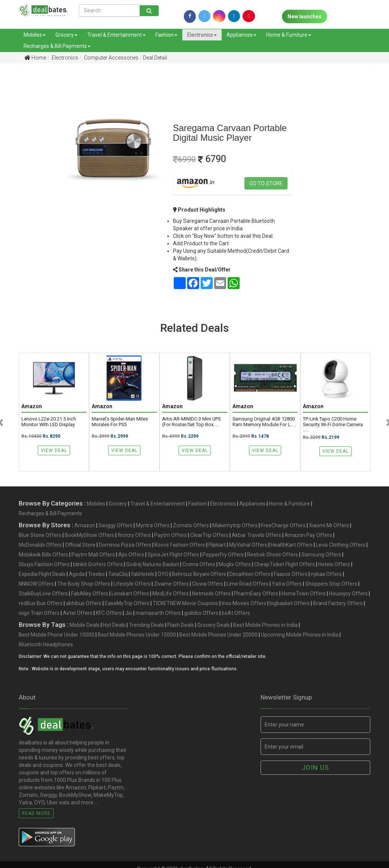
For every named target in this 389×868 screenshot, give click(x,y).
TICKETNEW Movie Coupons (186, 603)
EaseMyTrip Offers (127, 603)
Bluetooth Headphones (46, 644)
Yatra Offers (287, 584)
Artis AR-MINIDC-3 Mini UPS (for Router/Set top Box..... (191, 422)
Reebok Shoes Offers (273, 555)
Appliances (241, 35)
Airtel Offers (78, 613)
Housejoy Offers (348, 594)
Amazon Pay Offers (308, 535)
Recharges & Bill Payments (57, 46)
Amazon (85, 525)
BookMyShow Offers (89, 535)
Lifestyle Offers (132, 584)
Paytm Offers (171, 535)
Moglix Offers (235, 564)
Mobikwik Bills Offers (43, 555)
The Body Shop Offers (84, 584)
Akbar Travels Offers (256, 535)
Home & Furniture (289, 35)
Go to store (266, 183)
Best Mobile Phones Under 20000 (218, 635)
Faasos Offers (291, 574)
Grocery (66, 35)
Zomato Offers (191, 525)
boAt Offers (236, 613)
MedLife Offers (171, 594)
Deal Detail (155, 58)
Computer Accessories (111, 58)
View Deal (54, 450)
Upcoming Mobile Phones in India (300, 635)
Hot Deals (114, 625)
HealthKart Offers (292, 545)
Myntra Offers (153, 525)
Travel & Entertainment (116, 35)
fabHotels (143, 574)
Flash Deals (181, 625)
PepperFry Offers (223, 555)
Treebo (96, 574)
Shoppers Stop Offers (331, 584)
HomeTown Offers (304, 594)
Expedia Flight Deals (42, 574)
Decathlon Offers (250, 574)
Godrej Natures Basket (153, 564)
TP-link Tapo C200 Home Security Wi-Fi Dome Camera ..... (333, 424)
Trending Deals (146, 625)
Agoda (77, 574)
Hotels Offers (334, 564)
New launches (305, 16)
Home (35, 58)
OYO (163, 574)
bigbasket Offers (290, 603)
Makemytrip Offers (235, 525)
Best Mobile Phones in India (265, 625)
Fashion (166, 35)
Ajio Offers (131, 555)
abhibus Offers (84, 603)
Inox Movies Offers (244, 603)
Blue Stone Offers (40, 535)
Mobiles (35, 35)
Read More (36, 813)
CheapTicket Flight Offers (285, 564)
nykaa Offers (326, 574)
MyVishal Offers (248, 545)
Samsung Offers (321, 555)
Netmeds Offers (211, 594)
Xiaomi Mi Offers (329, 525)
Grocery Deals (214, 625)
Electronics (202, 35)
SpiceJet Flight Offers (173, 555)
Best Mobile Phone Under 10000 (57, 635)
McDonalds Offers (40, 545)
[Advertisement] (26, 187)
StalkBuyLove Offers (43, 594)
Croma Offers (199, 564)
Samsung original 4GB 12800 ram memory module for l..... (264, 422)
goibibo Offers (201, 613)
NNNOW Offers (36, 584)
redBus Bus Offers (41, 603)
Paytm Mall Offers (93, 555)
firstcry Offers (134, 535)
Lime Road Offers (247, 584)
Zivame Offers (171, 584)
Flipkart (217, 545)
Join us (315, 767)
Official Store (80, 545)
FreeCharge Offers (283, 525)
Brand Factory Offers (338, 603)
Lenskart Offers (130, 594)
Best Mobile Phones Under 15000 (137, 635)
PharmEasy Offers (256, 594)
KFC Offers (109, 613)
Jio (129, 613)
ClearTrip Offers (209, 535)
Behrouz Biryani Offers (199, 574)
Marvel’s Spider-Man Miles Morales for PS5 (120, 422)
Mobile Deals (85, 625)
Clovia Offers (208, 584)
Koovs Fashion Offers (180, 545)
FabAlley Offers (90, 594)
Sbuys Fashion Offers (44, 564)
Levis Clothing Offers (341, 545)
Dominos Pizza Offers (125, 545)
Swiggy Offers (116, 525)
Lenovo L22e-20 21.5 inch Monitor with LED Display (49, 422)
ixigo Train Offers (39, 613)
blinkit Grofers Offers (98, 564)
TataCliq (118, 574)
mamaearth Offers (158, 613)
